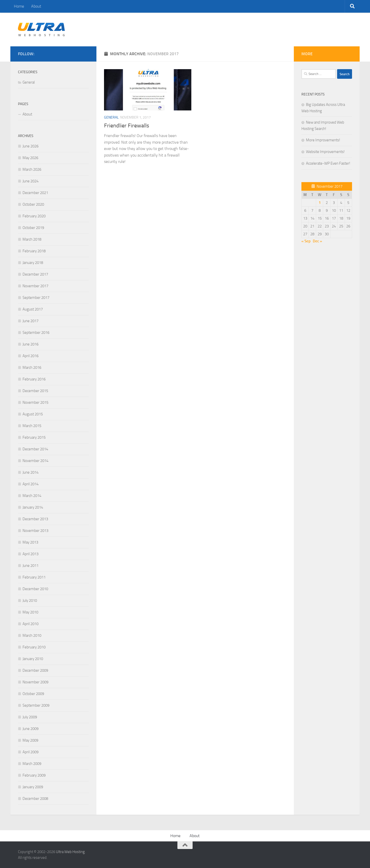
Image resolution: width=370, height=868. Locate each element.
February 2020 (34, 216)
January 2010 (33, 659)
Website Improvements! (325, 152)
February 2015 (34, 437)
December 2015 (35, 391)
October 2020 (33, 204)
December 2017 (35, 274)
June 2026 (30, 146)
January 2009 (33, 787)
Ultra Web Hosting (70, 852)
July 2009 (30, 717)
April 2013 (30, 554)
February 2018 (34, 251)
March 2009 (32, 764)
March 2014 (32, 496)
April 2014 (30, 484)
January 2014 (33, 507)
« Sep (306, 241)
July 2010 (30, 601)
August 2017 (33, 309)
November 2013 (35, 531)
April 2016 (30, 356)
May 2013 (30, 542)
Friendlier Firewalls (127, 126)
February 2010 (34, 647)
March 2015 (32, 426)
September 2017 (36, 298)
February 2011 (34, 577)
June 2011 (30, 566)
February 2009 (34, 775)
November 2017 (35, 286)
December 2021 (35, 193)
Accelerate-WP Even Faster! (328, 163)
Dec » (317, 241)
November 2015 (35, 402)
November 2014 (35, 461)
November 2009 (35, 682)
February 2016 (34, 379)
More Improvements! (323, 140)
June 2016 (30, 344)
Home (19, 6)
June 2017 (30, 321)
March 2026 (32, 169)
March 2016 (32, 368)
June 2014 (30, 472)
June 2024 (30, 181)
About (36, 6)
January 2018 (33, 263)
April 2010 (30, 624)
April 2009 (30, 752)
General (111, 117)
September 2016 (36, 333)
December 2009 (35, 670)
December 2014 (35, 449)
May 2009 (30, 740)
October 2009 (33, 694)
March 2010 (32, 635)
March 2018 (32, 239)
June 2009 (30, 729)
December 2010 (35, 589)
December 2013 (35, 519)
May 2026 (30, 158)
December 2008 (35, 799)
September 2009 (36, 705)
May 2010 (30, 612)
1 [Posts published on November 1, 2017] (320, 203)
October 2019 (33, 228)
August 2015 (33, 414)
